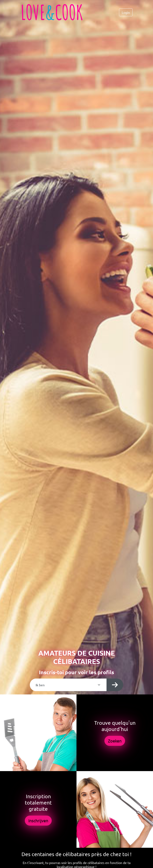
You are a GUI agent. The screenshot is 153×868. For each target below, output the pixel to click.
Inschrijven (38, 820)
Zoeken (115, 741)
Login (126, 12)
